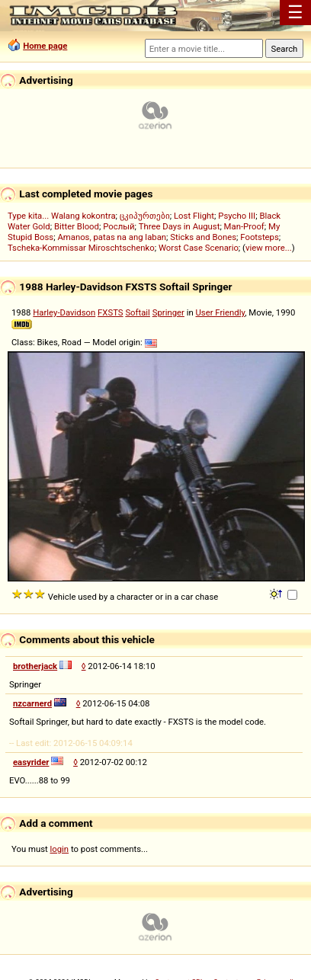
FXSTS (111, 312)
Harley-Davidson (64, 312)
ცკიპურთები (145, 216)
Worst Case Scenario (199, 248)
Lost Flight (194, 216)
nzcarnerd (32, 703)
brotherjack (35, 666)
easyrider (31, 762)
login (60, 849)
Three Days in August (180, 226)
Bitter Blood (77, 226)
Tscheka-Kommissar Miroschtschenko (81, 248)
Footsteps (260, 237)
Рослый (119, 226)
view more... (269, 248)
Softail (138, 312)
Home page (45, 46)
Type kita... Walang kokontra (62, 216)
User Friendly (221, 312)
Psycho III (237, 216)
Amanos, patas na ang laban (112, 237)
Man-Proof (244, 226)
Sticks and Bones (203, 237)
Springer (168, 312)
